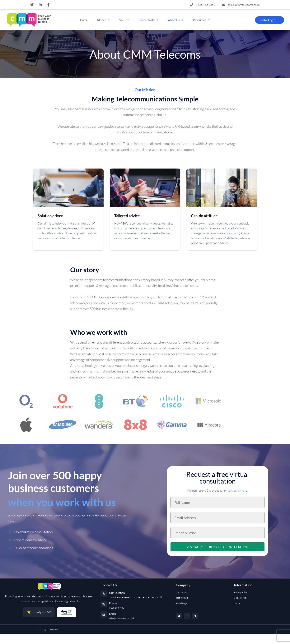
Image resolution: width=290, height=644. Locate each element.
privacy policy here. (236, 491)
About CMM (182, 592)
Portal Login (182, 603)
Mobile (103, 20)
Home (84, 20)
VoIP (124, 20)
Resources (201, 20)
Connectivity (148, 20)
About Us (176, 20)
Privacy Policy (241, 592)
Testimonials (182, 598)
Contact (238, 603)
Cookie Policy (240, 598)
